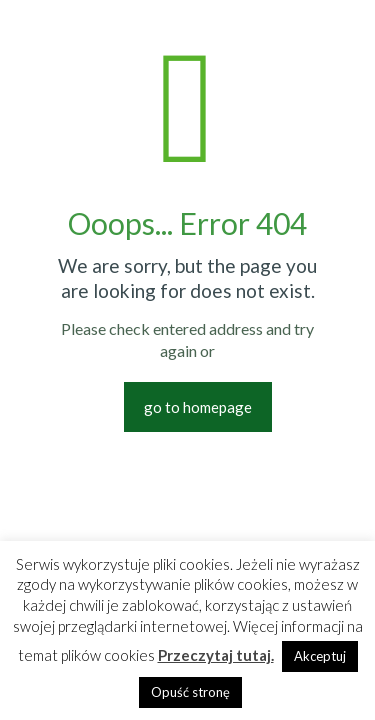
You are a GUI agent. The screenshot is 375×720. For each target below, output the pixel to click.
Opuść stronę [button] (190, 692)
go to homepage (198, 407)
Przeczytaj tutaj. (216, 655)
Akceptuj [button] (320, 656)
